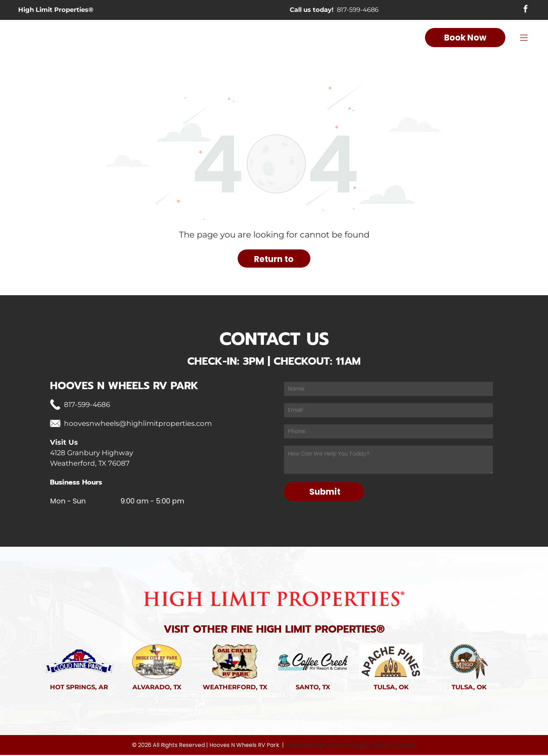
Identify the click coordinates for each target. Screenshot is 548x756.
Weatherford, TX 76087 (90, 464)
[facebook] (525, 10)
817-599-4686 (358, 10)
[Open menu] (524, 38)
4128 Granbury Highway (92, 453)
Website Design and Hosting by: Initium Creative (351, 746)
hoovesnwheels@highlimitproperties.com (138, 424)
